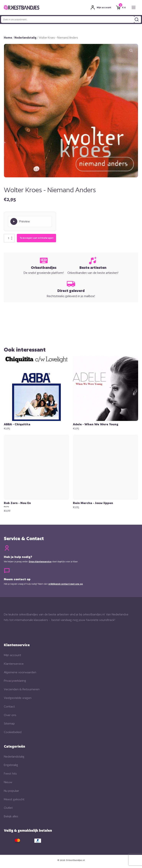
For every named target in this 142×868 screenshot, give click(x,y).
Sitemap (9, 723)
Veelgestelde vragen (18, 698)
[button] (131, 51)
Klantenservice (14, 664)
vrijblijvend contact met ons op (66, 584)
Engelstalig (11, 765)
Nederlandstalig (25, 38)
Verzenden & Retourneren (22, 689)
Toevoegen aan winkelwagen (36, 238)
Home (8, 38)
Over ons (10, 715)
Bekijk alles (11, 816)
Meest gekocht (14, 799)
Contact (9, 706)
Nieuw (8, 782)
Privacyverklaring (15, 681)
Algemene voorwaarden (20, 672)
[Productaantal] (9, 238)
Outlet (8, 808)
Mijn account (12, 655)
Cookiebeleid (13, 732)
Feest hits (10, 774)
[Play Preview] (30, 221)
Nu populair (11, 791)
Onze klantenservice (40, 562)
